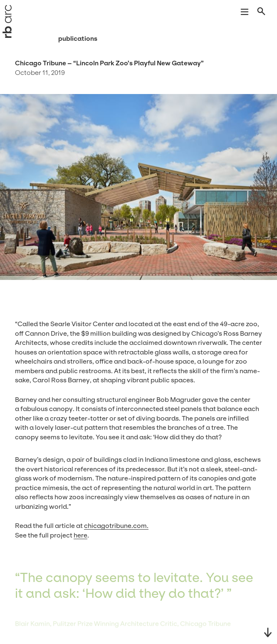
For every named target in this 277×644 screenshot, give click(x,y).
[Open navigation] (245, 13)
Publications (78, 38)
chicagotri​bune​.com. (116, 526)
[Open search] (262, 13)
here (80, 535)
